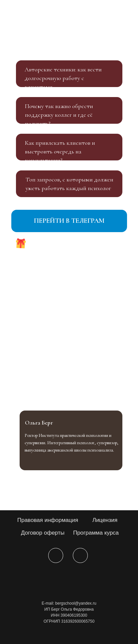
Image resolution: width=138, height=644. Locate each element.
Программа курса (96, 533)
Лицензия (105, 520)
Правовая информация (48, 520)
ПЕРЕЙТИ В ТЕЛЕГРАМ (69, 221)
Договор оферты (43, 533)
